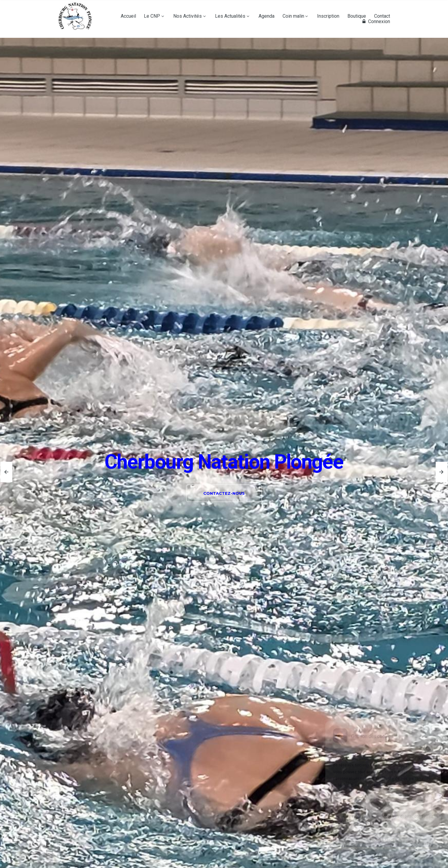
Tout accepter (383, 846)
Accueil (128, 16)
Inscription (328, 16)
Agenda (266, 16)
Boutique (357, 16)
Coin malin (293, 16)
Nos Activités (188, 16)
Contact (382, 16)
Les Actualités (230, 16)
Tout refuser (383, 830)
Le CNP (152, 16)
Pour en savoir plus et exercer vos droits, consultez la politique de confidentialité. (383, 793)
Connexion (375, 22)
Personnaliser (383, 813)
